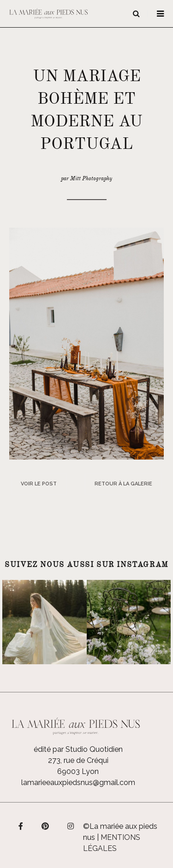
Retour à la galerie (123, 484)
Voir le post (39, 484)
